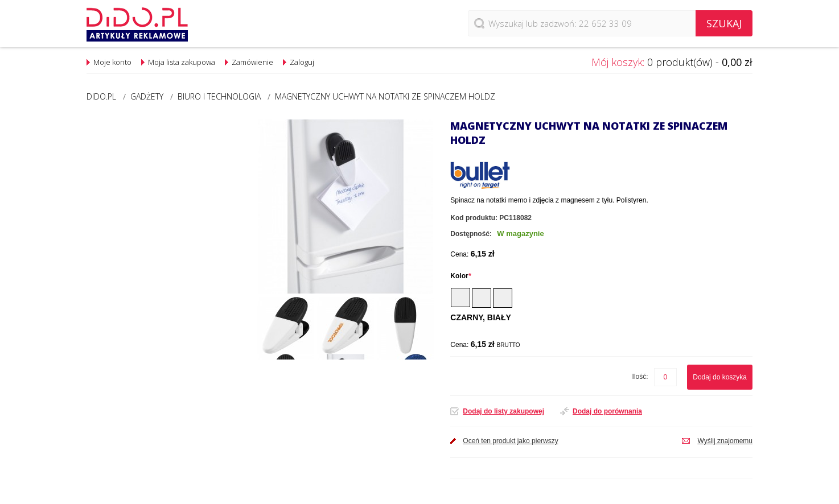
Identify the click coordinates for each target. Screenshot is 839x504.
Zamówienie (252, 62)
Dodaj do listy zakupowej (503, 411)
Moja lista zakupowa (182, 62)
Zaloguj (302, 62)
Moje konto (112, 62)
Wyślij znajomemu (725, 441)
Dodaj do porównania (607, 411)
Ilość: (640, 377)
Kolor (460, 276)
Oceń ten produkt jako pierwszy (510, 441)
